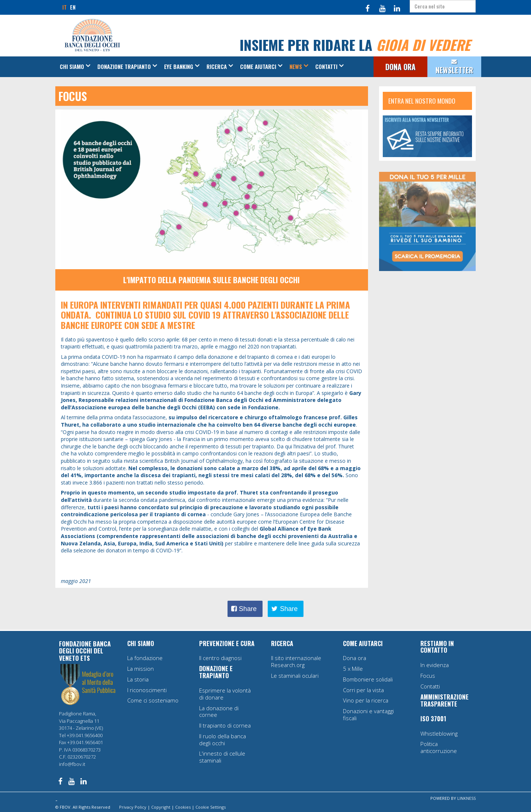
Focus (428, 676)
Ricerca (217, 66)
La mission (140, 669)
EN (73, 7)
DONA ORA (400, 67)
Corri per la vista (363, 690)
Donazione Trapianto (124, 66)
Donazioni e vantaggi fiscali (368, 714)
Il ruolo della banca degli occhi (223, 740)
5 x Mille (353, 669)
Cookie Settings (211, 807)
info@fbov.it (72, 764)
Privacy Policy (133, 807)
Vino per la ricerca (366, 700)
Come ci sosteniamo (153, 700)
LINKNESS (466, 798)
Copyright (161, 807)
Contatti (326, 66)
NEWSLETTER (454, 70)
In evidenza (435, 665)
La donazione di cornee (219, 712)
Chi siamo (72, 66)
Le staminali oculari (295, 676)
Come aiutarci (258, 66)
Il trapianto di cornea (225, 725)
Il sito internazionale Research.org (296, 661)
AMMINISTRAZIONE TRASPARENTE (445, 700)
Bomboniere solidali (368, 679)
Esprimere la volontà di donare (225, 694)
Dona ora (355, 658)
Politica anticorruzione (439, 747)
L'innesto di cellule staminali (222, 757)
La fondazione (145, 658)
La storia (138, 679)
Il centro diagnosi (220, 658)
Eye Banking (179, 66)
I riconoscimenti (147, 690)
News (296, 66)
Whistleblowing (439, 733)
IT (65, 7)
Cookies (183, 807)
